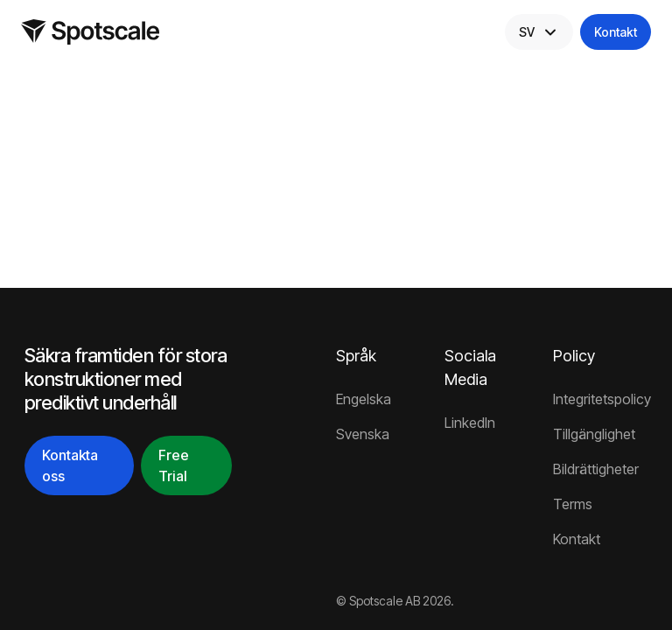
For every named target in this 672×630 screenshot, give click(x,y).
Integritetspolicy (600, 399)
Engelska (364, 399)
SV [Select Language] (539, 32)
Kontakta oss (70, 465)
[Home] (90, 32)
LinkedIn (470, 423)
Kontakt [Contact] (616, 32)
